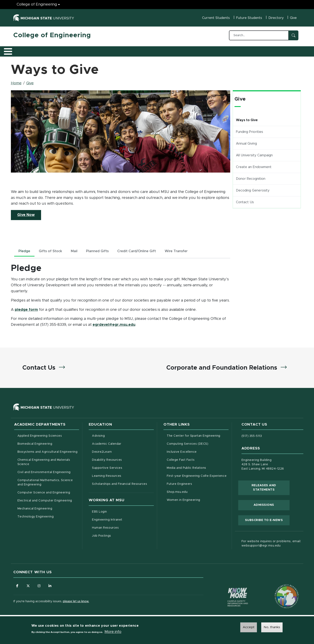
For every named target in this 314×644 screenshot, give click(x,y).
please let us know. (76, 602)
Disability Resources (123, 460)
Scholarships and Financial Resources (120, 484)
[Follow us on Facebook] (17, 586)
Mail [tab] (79, 249)
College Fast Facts (198, 460)
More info (113, 632)
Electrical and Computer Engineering (45, 501)
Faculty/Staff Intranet (200, 51)
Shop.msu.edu (194, 492)
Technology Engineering (36, 517)
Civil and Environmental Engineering (44, 472)
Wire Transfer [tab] (187, 249)
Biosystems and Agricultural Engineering (48, 451)
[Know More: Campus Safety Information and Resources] (230, 588)
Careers (116, 50)
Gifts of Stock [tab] (53, 249)
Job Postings (119, 535)
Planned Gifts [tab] (104, 249)
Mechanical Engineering (35, 509)
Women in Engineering (183, 500)
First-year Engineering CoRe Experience (197, 476)
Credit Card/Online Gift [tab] (145, 249)
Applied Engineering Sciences (40, 436)
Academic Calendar (123, 443)
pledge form (26, 308)
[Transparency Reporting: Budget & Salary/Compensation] (279, 588)
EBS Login (117, 511)
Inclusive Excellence (182, 452)
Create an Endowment (254, 165)
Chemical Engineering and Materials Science (44, 462)
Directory (276, 18)
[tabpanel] (121, 294)
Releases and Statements (271, 487)
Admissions (70, 50)
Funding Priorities (250, 130)
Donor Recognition (251, 176)
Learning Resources (123, 476)
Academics (44, 50)
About (22, 50)
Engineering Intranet (123, 519)
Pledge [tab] (25, 249)
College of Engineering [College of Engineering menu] (37, 5)
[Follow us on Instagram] (40, 586)
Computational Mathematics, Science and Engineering (47, 482)
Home (16, 81)
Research (94, 50)
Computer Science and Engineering (44, 493)
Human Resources (122, 527)
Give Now (29, 212)
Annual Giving (246, 141)
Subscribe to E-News (267, 520)
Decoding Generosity (253, 188)
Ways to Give (247, 118)
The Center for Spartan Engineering (198, 435)
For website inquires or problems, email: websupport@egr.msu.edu (271, 544)
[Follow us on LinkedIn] (51, 586)
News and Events (162, 50)
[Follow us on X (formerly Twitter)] (29, 586)
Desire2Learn (119, 451)
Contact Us (245, 200)
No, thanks (272, 627)
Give (293, 18)
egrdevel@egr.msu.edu (114, 324)
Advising (98, 436)
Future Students (249, 18)
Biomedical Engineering (35, 444)
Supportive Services (123, 468)
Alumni (135, 50)
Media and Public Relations (186, 468)
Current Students (216, 18)
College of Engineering (52, 35)
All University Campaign (254, 153)
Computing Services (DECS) (198, 443)
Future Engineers (179, 484)
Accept (249, 627)
